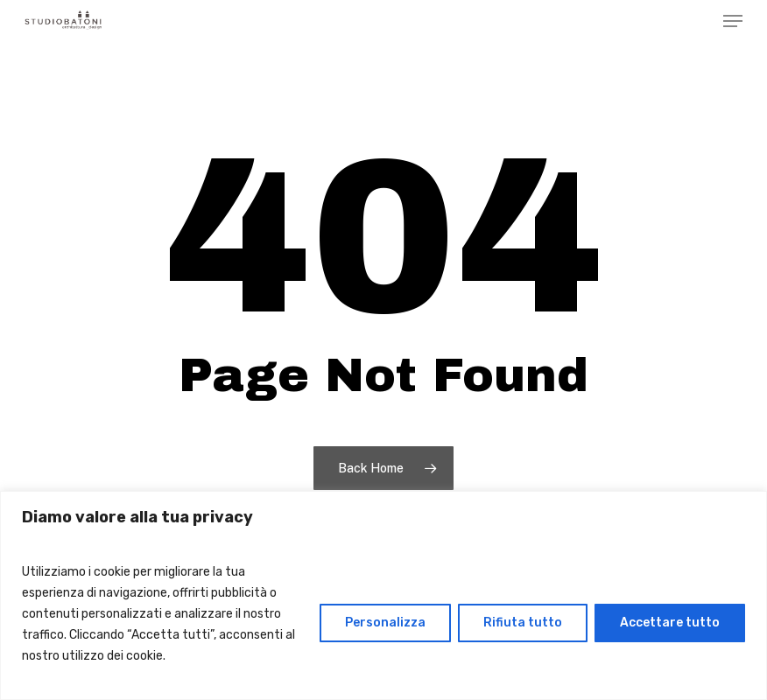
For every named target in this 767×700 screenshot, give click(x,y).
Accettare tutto (670, 623)
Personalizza (385, 623)
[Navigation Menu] (733, 21)
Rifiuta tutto (523, 623)
